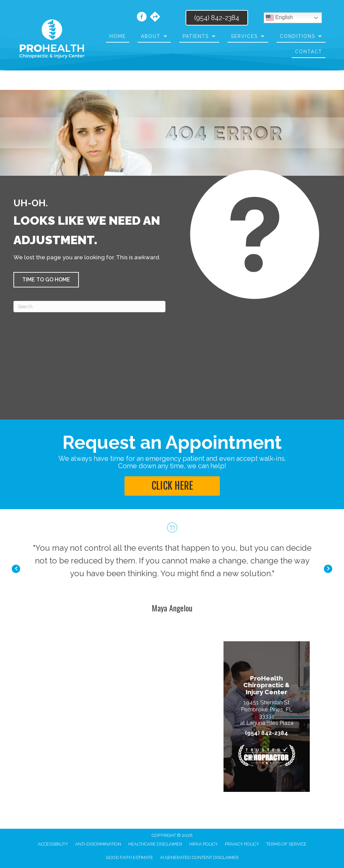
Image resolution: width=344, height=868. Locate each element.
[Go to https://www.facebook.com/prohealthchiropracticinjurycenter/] (142, 18)
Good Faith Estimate (130, 857)
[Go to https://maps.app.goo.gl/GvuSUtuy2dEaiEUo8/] (155, 17)
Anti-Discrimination (98, 844)
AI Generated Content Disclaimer (199, 857)
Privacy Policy (242, 844)
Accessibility (53, 844)
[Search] (89, 307)
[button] (46, 280)
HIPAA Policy (204, 844)
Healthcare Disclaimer (155, 844)
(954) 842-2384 (266, 733)
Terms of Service (286, 844)
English (279, 18)
